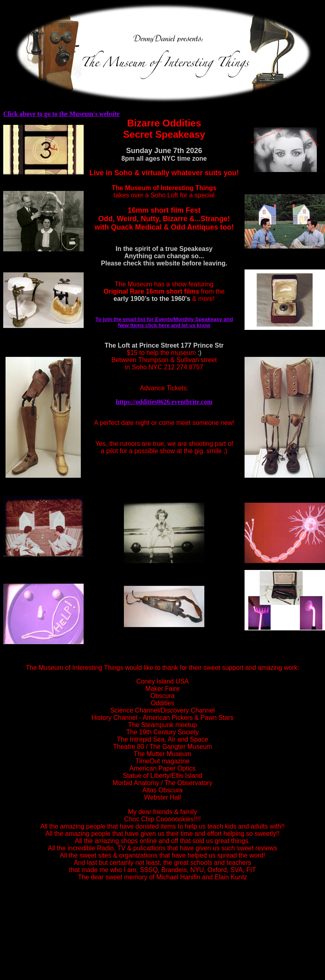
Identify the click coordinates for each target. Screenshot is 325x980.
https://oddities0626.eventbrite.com (164, 402)
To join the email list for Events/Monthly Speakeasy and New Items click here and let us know (164, 322)
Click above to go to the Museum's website (61, 114)
